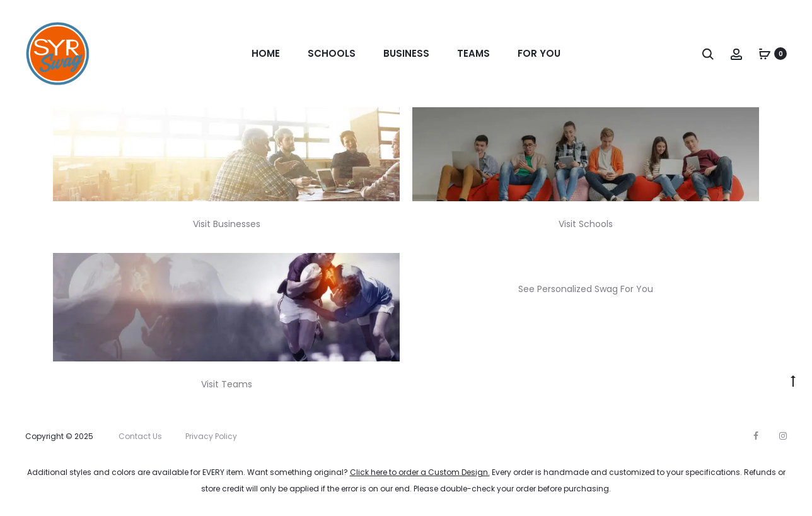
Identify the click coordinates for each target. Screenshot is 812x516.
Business (406, 53)
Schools (332, 53)
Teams (473, 53)
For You (539, 53)
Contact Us (140, 436)
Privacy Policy (211, 436)
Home (266, 53)
